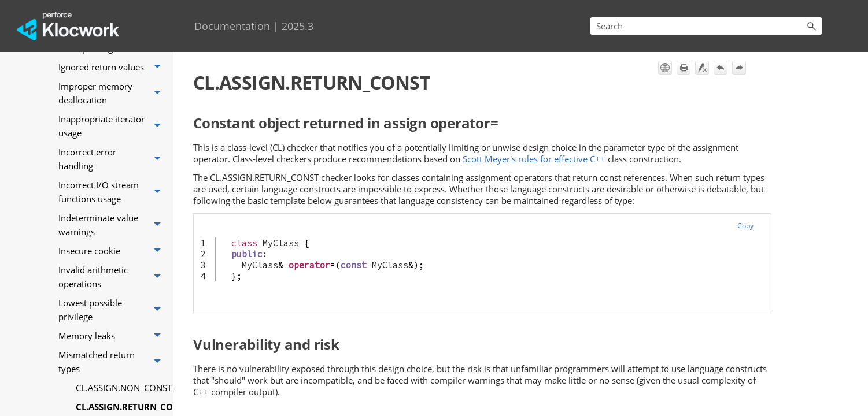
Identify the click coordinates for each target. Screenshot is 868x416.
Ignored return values (113, 67)
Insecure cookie (113, 251)
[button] (811, 26)
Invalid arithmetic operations (113, 277)
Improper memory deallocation (113, 93)
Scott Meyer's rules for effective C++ (534, 159)
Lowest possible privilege (113, 310)
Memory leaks (113, 336)
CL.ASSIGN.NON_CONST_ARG (121, 388)
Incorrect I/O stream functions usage (113, 192)
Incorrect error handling (113, 159)
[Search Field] (706, 26)
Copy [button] (745, 226)
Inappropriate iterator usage (113, 126)
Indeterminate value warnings (113, 225)
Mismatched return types (113, 362)
